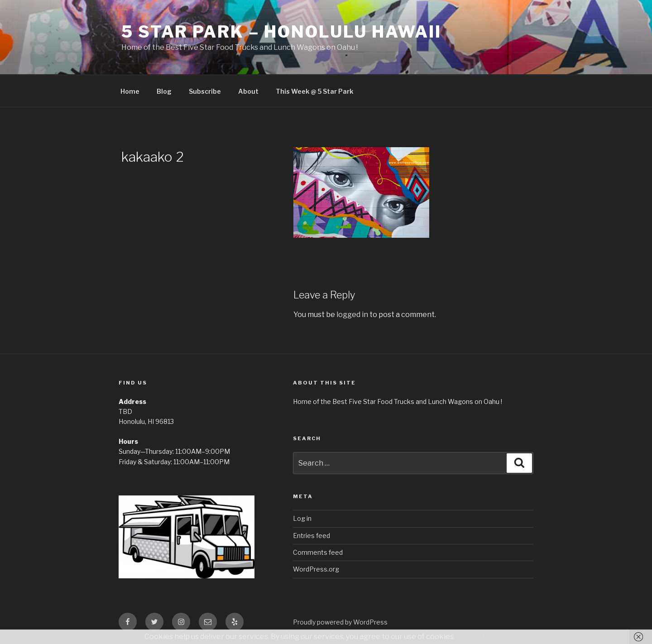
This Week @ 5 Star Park (314, 91)
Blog (164, 91)
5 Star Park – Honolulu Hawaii (281, 32)
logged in (352, 315)
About (248, 91)
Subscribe (205, 91)
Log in (302, 518)
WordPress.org (316, 569)
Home (130, 91)
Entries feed (312, 536)
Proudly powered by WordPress (340, 622)
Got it (475, 637)
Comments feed (318, 552)
